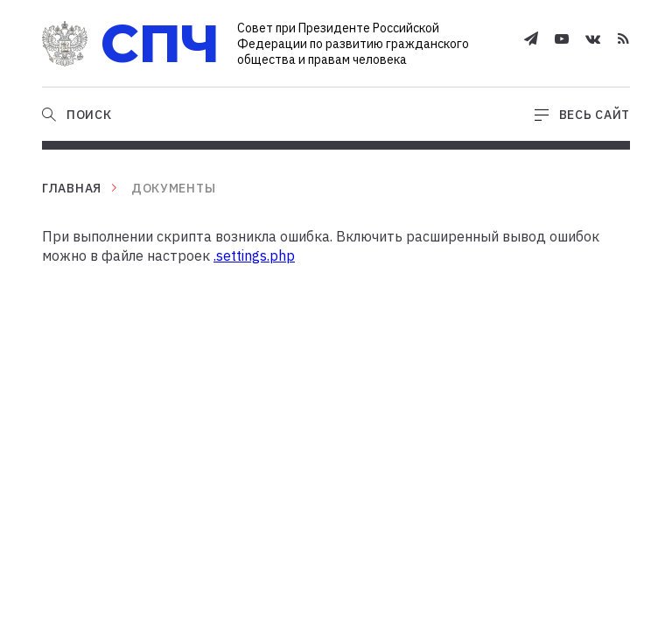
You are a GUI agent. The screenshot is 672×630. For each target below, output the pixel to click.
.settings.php (254, 255)
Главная (72, 188)
